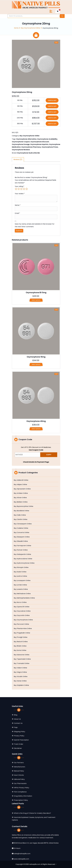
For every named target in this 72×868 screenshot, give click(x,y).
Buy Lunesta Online (21, 589)
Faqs (16, 758)
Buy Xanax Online (20, 681)
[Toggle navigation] (51, 11)
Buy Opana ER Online (22, 607)
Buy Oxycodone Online (22, 611)
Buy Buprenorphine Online (23, 506)
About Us (17, 749)
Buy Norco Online (20, 602)
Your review (20, 194)
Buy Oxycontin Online (22, 615)
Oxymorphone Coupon (21, 142)
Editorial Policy (19, 812)
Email (17, 213)
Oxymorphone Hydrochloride (28, 153)
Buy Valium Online (20, 668)
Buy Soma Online (20, 650)
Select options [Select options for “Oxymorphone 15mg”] (36, 364)
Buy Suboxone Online (22, 655)
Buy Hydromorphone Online (24, 563)
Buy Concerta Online (21, 533)
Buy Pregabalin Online (22, 633)
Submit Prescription (21, 770)
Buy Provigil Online (21, 637)
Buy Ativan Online (20, 498)
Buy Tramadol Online (22, 663)
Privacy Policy (19, 766)
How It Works (19, 808)
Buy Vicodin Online (21, 677)
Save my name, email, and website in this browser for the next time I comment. (35, 225)
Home (16, 28)
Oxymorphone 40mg (36, 421)
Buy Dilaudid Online (21, 541)
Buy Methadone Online (22, 594)
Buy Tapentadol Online (22, 659)
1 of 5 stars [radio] (16, 189)
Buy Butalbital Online (21, 511)
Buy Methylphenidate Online (24, 598)
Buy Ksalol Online (20, 572)
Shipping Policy (20, 762)
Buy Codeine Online (21, 528)
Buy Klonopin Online (21, 567)
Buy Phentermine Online (23, 629)
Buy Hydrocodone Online (23, 559)
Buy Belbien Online (21, 502)
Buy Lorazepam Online (22, 581)
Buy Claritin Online (21, 519)
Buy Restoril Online (21, 642)
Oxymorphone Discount (40, 142)
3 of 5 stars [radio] (21, 189)
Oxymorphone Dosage (21, 144)
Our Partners (19, 795)
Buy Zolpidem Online (21, 685)
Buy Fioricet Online (21, 550)
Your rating (19, 186)
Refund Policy (19, 804)
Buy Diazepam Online (22, 537)
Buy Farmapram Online (22, 546)
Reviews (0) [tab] (18, 159)
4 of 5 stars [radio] (24, 189)
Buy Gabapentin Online (22, 554)
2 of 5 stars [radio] (19, 189)
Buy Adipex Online (20, 485)
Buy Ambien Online (21, 493)
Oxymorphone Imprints (39, 144)
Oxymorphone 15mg (36, 357)
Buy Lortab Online (20, 585)
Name (18, 205)
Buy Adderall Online (21, 480)
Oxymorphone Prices (50, 147)
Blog (16, 745)
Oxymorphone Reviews (21, 150)
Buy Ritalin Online (20, 646)
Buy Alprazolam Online (22, 489)
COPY (49, 455)
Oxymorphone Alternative (26, 139)
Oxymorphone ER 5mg (36, 293)
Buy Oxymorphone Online (31, 28)
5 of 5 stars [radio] (27, 189)
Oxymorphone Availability (47, 139)
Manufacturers (20, 800)
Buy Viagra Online (20, 672)
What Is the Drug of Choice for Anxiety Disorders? (32, 827)
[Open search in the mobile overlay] (36, 16)
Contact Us (18, 753)
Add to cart (52, 100)
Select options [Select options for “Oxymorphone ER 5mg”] (36, 300)
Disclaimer (18, 778)
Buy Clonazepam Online (23, 524)
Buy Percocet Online (21, 624)
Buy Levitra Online (20, 576)
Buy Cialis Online (20, 515)
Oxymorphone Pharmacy (31, 147)
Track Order (19, 774)
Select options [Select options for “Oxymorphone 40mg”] (36, 429)
